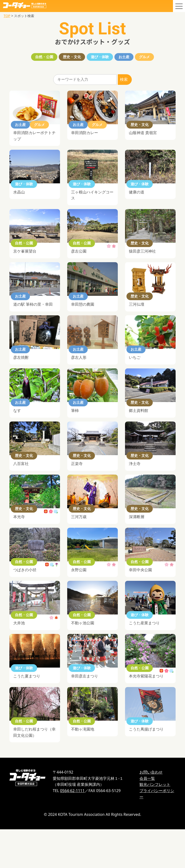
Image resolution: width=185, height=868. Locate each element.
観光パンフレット (155, 823)
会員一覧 (147, 817)
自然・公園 (29, 58)
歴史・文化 (65, 58)
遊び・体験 (100, 58)
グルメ (160, 58)
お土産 (132, 58)
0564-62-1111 (72, 829)
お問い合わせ (151, 811)
